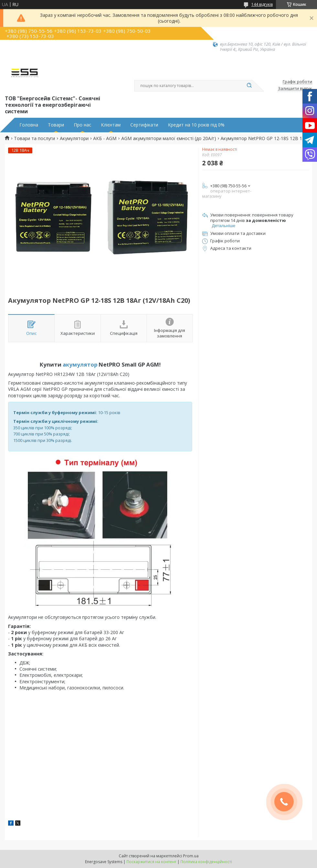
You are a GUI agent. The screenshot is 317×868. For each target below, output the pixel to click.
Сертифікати (144, 125)
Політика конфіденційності (206, 862)
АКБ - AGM (105, 138)
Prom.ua (191, 856)
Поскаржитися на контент (151, 862)
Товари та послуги (34, 138)
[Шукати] (249, 86)
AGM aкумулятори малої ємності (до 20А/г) (169, 138)
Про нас (82, 125)
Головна (29, 125)
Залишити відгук (295, 89)
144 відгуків (262, 4)
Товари (56, 125)
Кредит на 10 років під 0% (196, 125)
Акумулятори (74, 138)
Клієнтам (111, 125)
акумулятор (80, 364)
